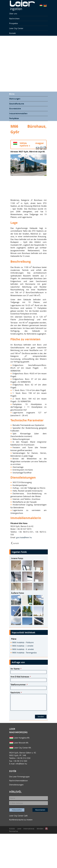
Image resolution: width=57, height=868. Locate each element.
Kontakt (13, 33)
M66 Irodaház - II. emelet (23, 649)
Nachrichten (14, 18)
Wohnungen (15, 99)
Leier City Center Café (18, 816)
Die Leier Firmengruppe (19, 777)
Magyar (41, 5)
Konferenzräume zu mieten (21, 820)
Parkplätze (14, 118)
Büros (12, 94)
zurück (16, 543)
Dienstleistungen (16, 785)
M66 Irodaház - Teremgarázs (25, 653)
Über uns (13, 14)
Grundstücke (15, 109)
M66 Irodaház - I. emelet (23, 646)
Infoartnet (46, 829)
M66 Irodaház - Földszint (23, 642)
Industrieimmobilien (18, 113)
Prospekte (14, 23)
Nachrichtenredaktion (18, 781)
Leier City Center (16, 28)
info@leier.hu (21, 764)
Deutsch (45, 5)
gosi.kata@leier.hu (24, 537)
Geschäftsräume (17, 104)
